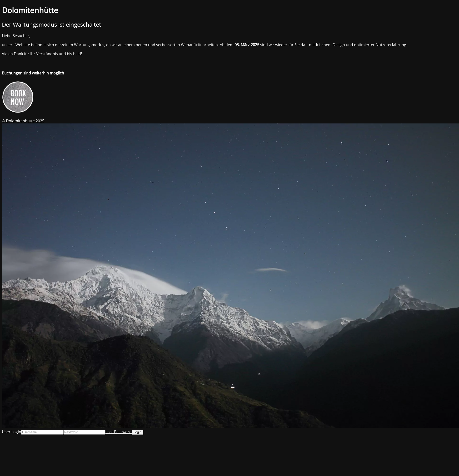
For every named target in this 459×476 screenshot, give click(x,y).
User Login (12, 432)
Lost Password (119, 432)
